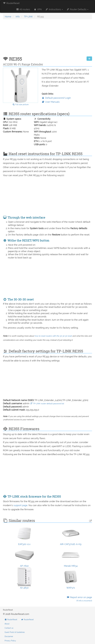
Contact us (9, 628)
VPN (38, 9)
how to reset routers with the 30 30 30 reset (53, 336)
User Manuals (51, 102)
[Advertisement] (47, 39)
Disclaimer (9, 636)
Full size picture (20, 104)
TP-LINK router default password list (47, 404)
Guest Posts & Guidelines (15, 632)
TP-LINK (28, 17)
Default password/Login (56, 98)
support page (20, 505)
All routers (23, 9)
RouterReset (11, 3)
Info (18, 17)
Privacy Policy (10, 641)
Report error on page (79, 599)
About (7, 624)
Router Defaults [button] (77, 9)
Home (8, 17)
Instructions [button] (54, 9)
